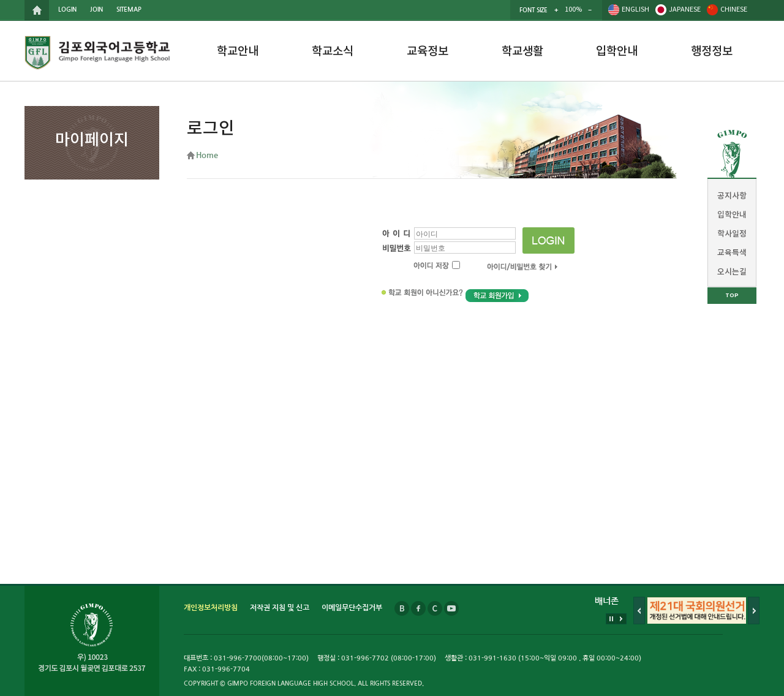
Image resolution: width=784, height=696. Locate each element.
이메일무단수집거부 (352, 608)
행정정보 (712, 51)
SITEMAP (129, 9)
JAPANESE (685, 9)
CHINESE (734, 9)
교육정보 (428, 51)
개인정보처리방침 (211, 608)
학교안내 (238, 51)
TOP (732, 295)
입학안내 (617, 51)
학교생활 (522, 51)
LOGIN (67, 9)
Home (207, 155)
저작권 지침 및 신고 (280, 608)
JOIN (96, 9)
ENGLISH (635, 9)
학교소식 (333, 51)
